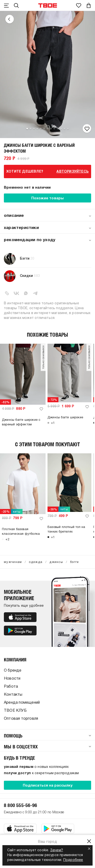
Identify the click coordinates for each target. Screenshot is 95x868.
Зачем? (57, 850)
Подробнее (73, 860)
